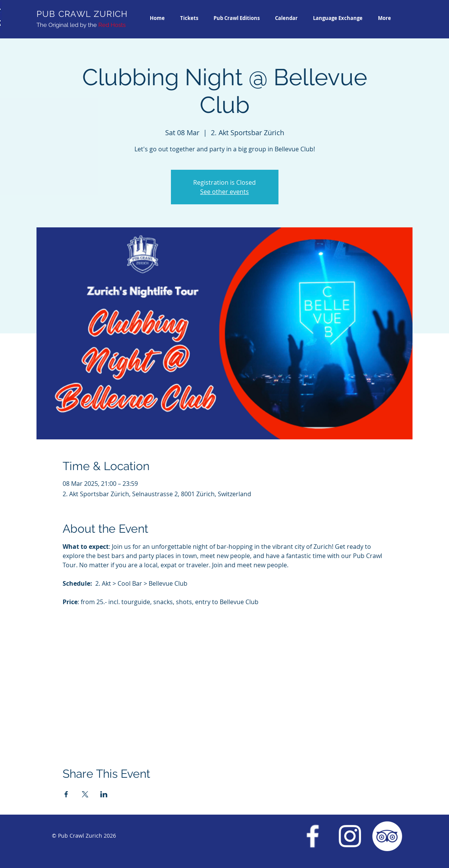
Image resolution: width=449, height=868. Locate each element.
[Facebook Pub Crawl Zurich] (313, 836)
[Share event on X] (85, 794)
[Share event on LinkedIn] (104, 794)
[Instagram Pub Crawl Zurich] (350, 836)
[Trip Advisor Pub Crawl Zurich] (387, 836)
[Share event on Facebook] (66, 794)
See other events (224, 192)
